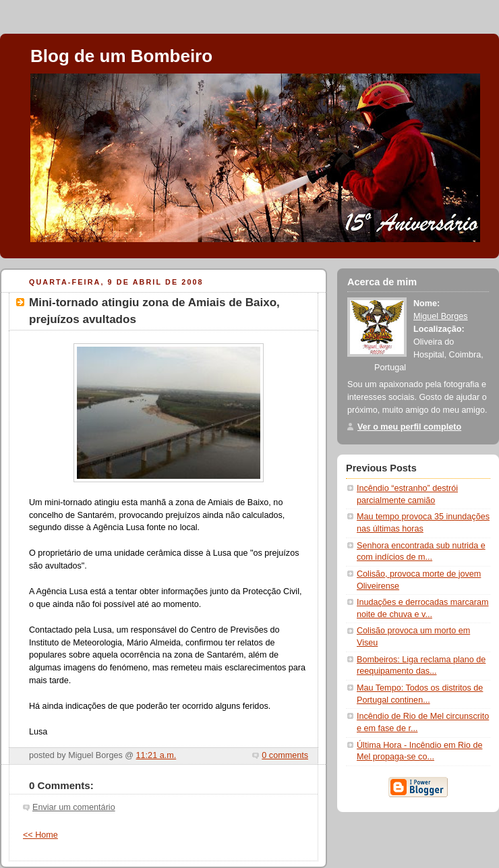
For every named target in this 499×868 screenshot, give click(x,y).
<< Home (40, 835)
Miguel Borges (441, 316)
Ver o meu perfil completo (409, 427)
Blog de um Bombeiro (121, 56)
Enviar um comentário (74, 807)
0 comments (285, 755)
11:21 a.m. (156, 755)
